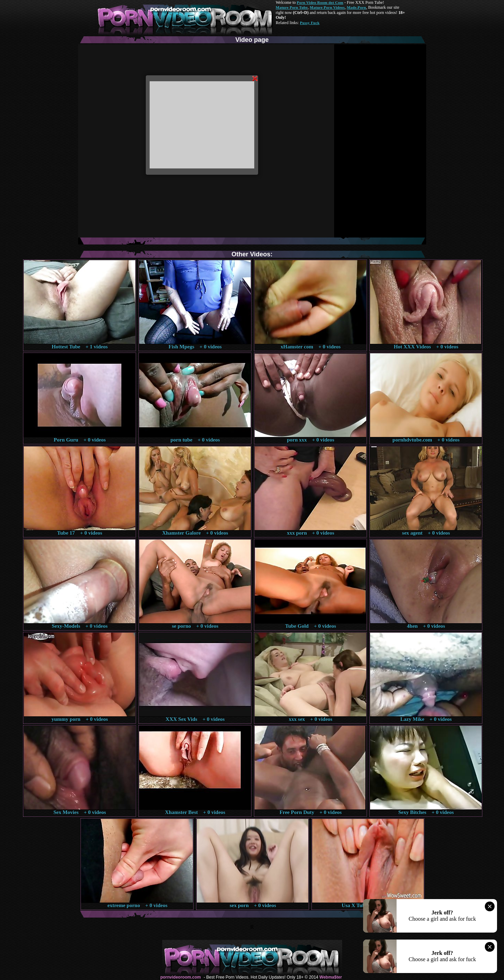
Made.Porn (356, 7)
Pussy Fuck (310, 23)
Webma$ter (331, 977)
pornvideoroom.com (181, 977)
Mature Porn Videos (327, 7)
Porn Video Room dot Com (320, 2)
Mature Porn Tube (292, 7)
